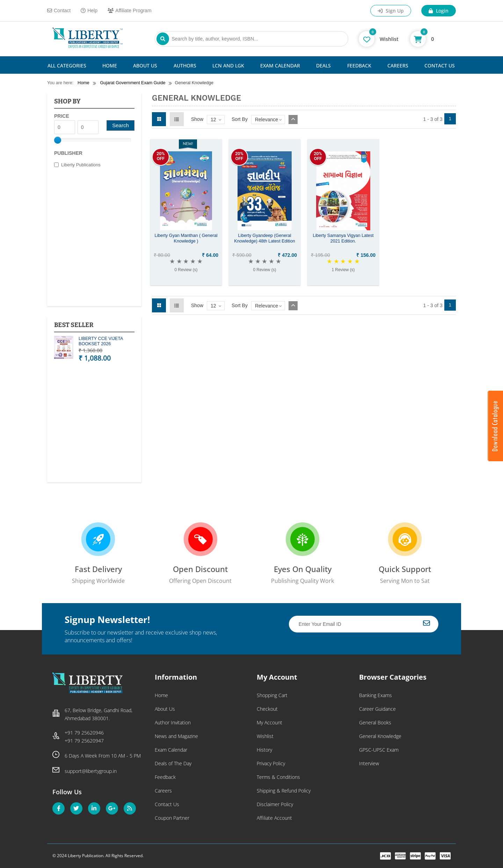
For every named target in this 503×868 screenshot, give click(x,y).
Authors (185, 66)
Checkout (267, 709)
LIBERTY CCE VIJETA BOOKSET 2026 (101, 341)
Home (110, 66)
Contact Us (440, 66)
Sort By (240, 119)
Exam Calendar (280, 66)
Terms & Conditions (278, 777)
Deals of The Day (173, 763)
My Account (269, 722)
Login (439, 11)
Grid (159, 119)
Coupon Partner (172, 818)
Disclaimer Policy (275, 804)
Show (197, 119)
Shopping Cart (272, 695)
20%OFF (161, 156)
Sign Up (391, 11)
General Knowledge (380, 736)
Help (89, 10)
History (264, 750)
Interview (369, 763)
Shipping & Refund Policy (284, 791)
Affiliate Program (130, 10)
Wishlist (265, 736)
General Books (375, 722)
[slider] (58, 140)
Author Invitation (173, 722)
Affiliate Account (274, 818)
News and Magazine (176, 736)
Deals (323, 66)
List (177, 119)
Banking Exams (376, 695)
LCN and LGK (228, 66)
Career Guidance (377, 709)
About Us (145, 66)
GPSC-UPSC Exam (379, 750)
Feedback (359, 66)
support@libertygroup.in (91, 771)
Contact (59, 10)
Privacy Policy (271, 763)
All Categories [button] (67, 66)
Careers (398, 66)
